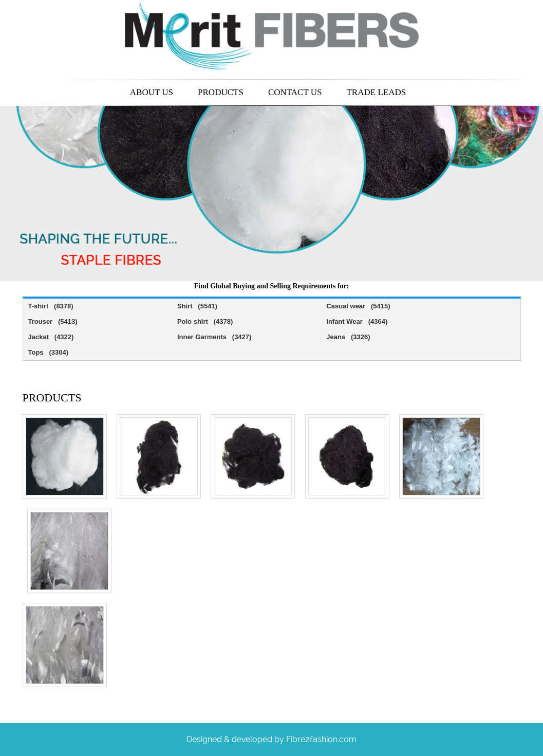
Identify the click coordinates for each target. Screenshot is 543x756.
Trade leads (376, 92)
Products (221, 92)
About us (152, 92)
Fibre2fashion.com (321, 739)
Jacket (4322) (51, 337)
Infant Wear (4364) (357, 321)
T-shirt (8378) (51, 306)
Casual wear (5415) (358, 306)
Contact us (295, 92)
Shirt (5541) (197, 306)
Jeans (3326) (348, 337)
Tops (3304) (49, 352)
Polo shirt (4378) (205, 321)
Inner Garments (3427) (214, 337)
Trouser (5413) (53, 321)
